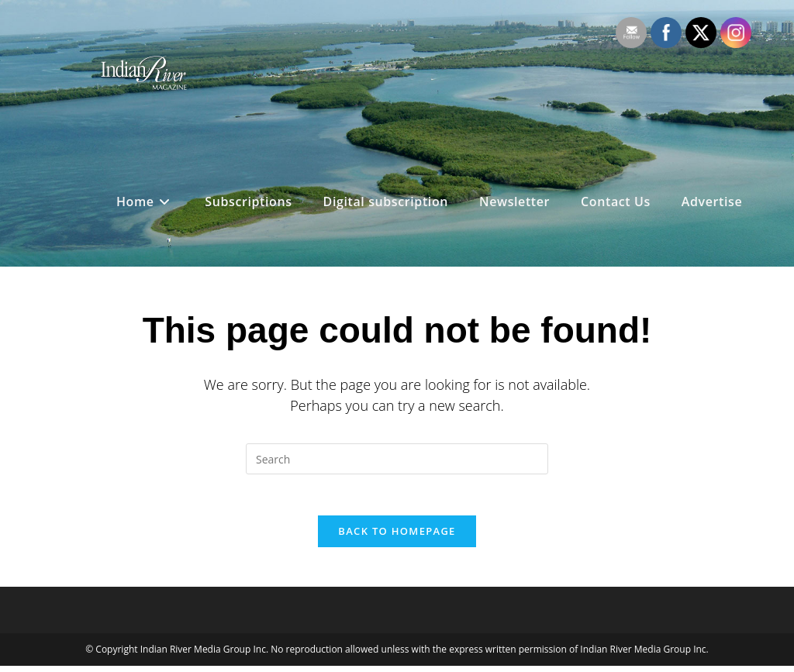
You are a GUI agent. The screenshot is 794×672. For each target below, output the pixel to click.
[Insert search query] (397, 459)
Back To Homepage (397, 537)
